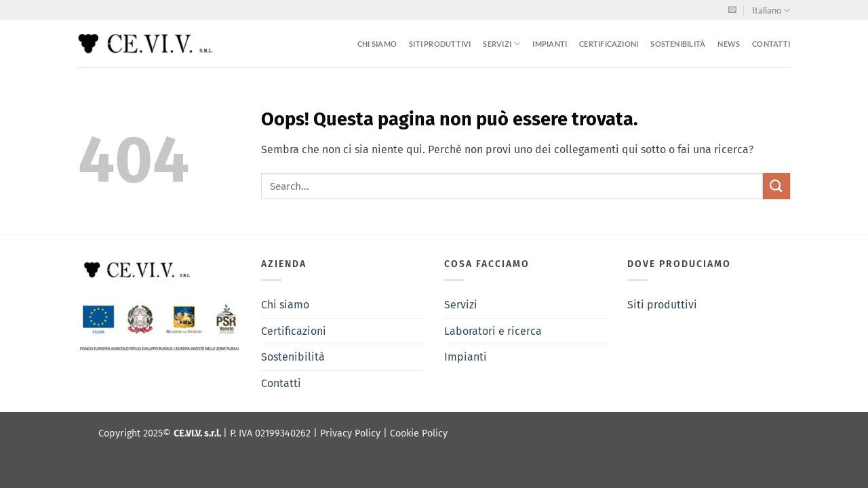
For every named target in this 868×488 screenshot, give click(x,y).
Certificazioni (609, 44)
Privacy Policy (352, 433)
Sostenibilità (678, 44)
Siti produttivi (440, 44)
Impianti (550, 44)
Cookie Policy (419, 433)
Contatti (771, 44)
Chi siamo (377, 44)
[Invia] (776, 186)
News (729, 44)
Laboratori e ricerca (493, 331)
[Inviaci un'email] (732, 10)
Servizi (501, 44)
